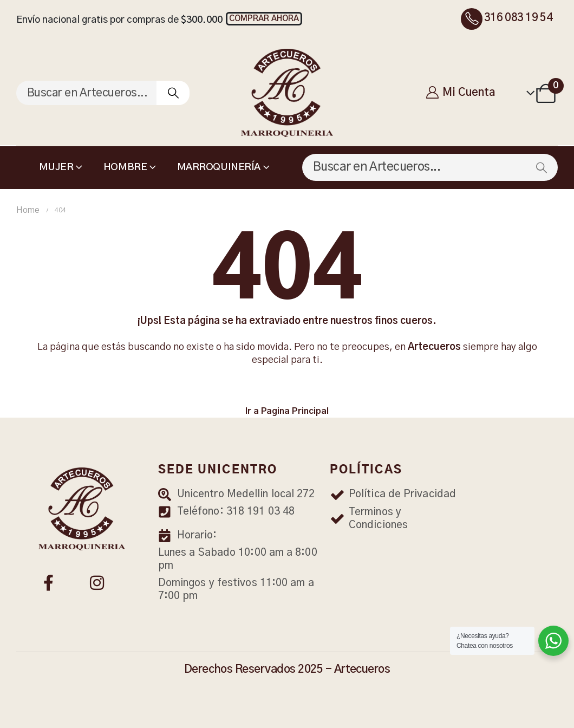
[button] (264, 19)
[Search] (173, 93)
